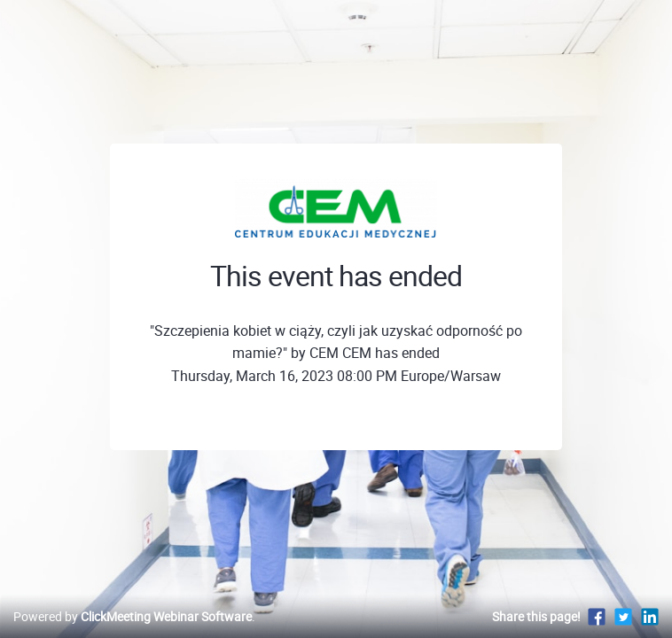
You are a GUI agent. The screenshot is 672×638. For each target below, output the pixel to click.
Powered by (133, 616)
